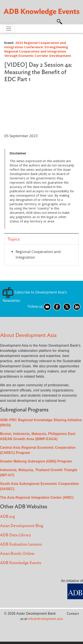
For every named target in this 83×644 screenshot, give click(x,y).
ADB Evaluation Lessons (21, 544)
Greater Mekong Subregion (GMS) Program (36, 461)
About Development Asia (28, 335)
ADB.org (7, 517)
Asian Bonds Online (17, 554)
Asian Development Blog (22, 526)
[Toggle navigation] (9, 29)
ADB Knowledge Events (21, 563)
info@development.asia (45, 619)
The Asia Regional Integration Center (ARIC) (37, 497)
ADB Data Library (15, 535)
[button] (60, 21)
